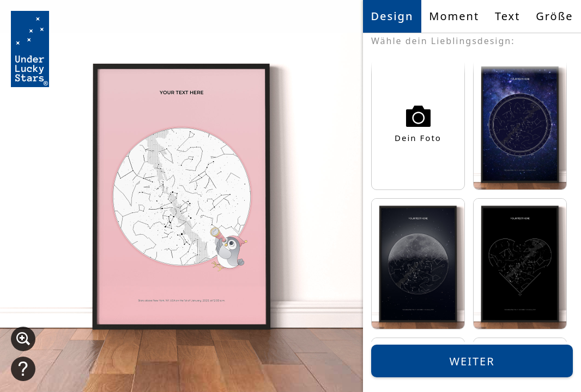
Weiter (472, 361)
